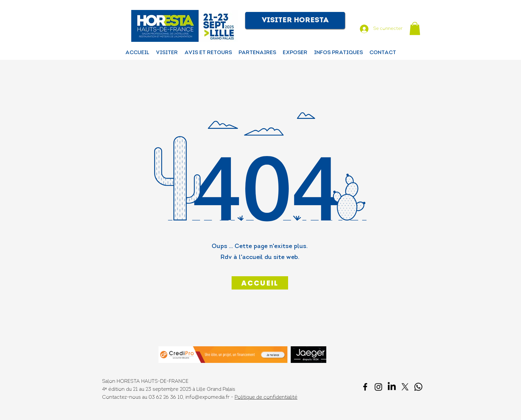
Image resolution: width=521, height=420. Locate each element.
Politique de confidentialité (266, 398)
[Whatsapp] (418, 387)
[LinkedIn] (392, 387)
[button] (295, 20)
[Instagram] (378, 387)
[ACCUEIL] (260, 283)
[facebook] (365, 387)
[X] (405, 387)
